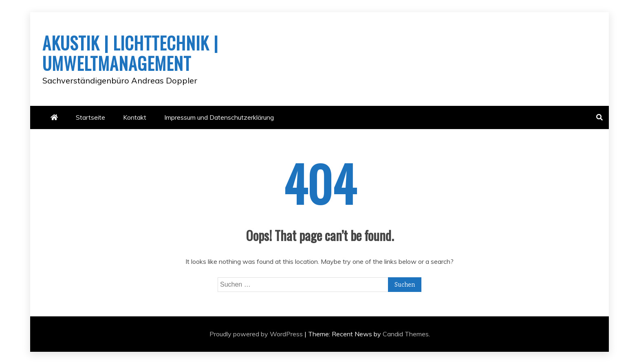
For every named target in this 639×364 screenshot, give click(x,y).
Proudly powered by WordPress (257, 334)
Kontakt (135, 117)
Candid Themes (406, 334)
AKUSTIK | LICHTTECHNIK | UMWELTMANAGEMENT (130, 53)
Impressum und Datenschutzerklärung (219, 117)
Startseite (90, 117)
